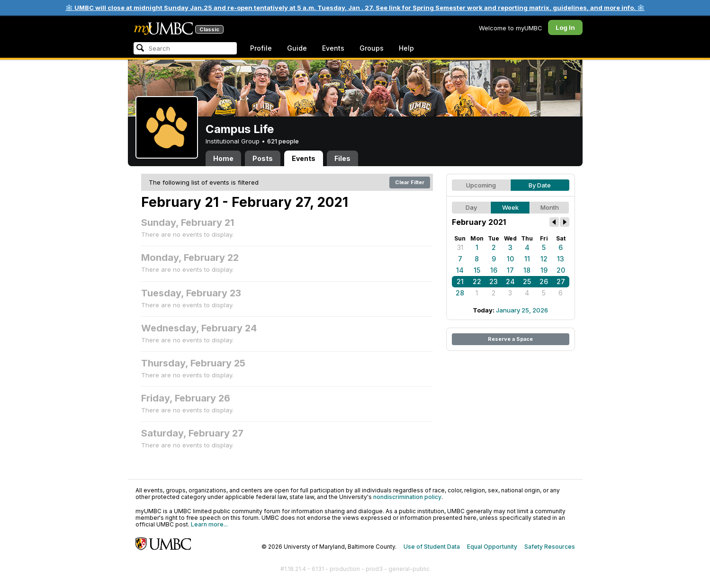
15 (477, 270)
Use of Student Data (432, 547)
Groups (372, 48)
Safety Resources (550, 547)
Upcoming (481, 185)
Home (223, 158)
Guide (297, 48)
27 (561, 281)
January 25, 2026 (522, 310)
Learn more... (209, 524)
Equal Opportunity (492, 547)
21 (460, 281)
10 (510, 259)
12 (544, 259)
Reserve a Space (510, 339)
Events (333, 48)
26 (544, 281)
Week (510, 207)
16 (494, 270)
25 (527, 281)
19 (544, 270)
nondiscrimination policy (407, 497)
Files (342, 158)
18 (527, 270)
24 (510, 281)
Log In (565, 27)
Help (406, 48)
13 (561, 259)
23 (494, 281)
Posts (263, 158)
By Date (540, 185)
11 (527, 259)
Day (471, 207)
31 (460, 247)
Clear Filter (410, 182)
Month (550, 207)
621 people (283, 141)
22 (477, 281)
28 (460, 293)
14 (460, 270)
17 (510, 270)
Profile (261, 48)
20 (561, 270)
